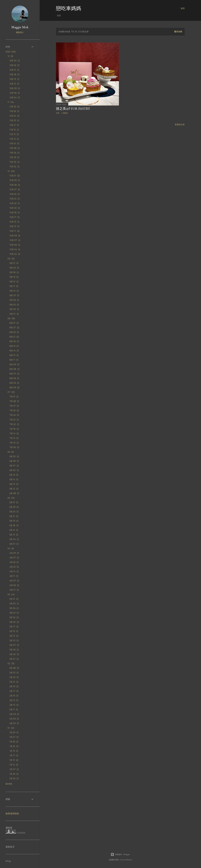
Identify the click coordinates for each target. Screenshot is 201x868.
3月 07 (14, 645)
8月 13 (14, 355)
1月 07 (14, 769)
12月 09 (15, 88)
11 (11, 102)
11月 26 (14, 111)
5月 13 (14, 535)
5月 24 (14, 512)
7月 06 (14, 447)
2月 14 (14, 705)
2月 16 (14, 696)
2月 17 (14, 691)
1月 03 (14, 779)
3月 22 (14, 617)
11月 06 (14, 153)
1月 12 (14, 765)
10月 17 (15, 217)
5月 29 (14, 507)
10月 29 (15, 180)
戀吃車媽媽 (69, 8)
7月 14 (14, 434)
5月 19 (14, 521)
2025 (11, 52)
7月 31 (14, 397)
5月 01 (14, 544)
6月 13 (14, 484)
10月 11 (14, 231)
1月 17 (14, 755)
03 (11, 595)
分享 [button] (58, 113)
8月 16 (14, 346)
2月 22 (14, 677)
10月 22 (15, 203)
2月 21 (14, 682)
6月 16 (14, 475)
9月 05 (14, 305)
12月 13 (14, 79)
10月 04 (15, 249)
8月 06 (14, 378)
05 (11, 498)
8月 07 (14, 374)
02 (11, 664)
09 (11, 259)
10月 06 (15, 245)
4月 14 (14, 571)
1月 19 (14, 751)
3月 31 (14, 599)
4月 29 (14, 553)
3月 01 (14, 659)
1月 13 (14, 760)
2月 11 (14, 710)
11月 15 (14, 134)
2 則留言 (65, 113)
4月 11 (14, 576)
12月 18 (14, 74)
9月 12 (14, 282)
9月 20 (14, 268)
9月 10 (14, 291)
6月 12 (14, 489)
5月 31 (14, 502)
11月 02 (14, 167)
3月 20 (14, 622)
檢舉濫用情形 (12, 814)
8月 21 (14, 337)
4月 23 (14, 567)
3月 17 (14, 627)
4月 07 (14, 581)
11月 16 (14, 130)
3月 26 (14, 608)
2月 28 (14, 668)
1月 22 (14, 746)
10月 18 (15, 213)
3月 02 (14, 654)
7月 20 (14, 424)
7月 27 (14, 406)
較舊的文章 (180, 125)
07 (11, 392)
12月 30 (15, 61)
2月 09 (14, 714)
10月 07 (15, 240)
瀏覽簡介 (20, 32)
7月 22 (14, 420)
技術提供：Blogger (120, 854)
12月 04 (15, 98)
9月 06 (14, 300)
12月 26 (14, 65)
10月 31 (15, 176)
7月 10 (14, 443)
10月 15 (14, 222)
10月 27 (15, 190)
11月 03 (14, 162)
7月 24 (14, 415)
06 (11, 452)
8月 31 (14, 323)
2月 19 (14, 686)
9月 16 (14, 277)
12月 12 (14, 84)
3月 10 (14, 640)
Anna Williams (126, 860)
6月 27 (14, 466)
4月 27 (14, 558)
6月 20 (14, 470)
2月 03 (14, 723)
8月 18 (14, 341)
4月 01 (14, 590)
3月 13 (14, 636)
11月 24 (14, 116)
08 (11, 318)
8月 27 (14, 328)
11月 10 (14, 144)
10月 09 (15, 236)
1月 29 (14, 732)
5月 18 (14, 525)
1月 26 (14, 742)
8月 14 (14, 351)
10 (11, 171)
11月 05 (14, 157)
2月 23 (14, 673)
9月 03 (14, 309)
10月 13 (14, 226)
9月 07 (14, 295)
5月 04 (14, 539)
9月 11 (14, 286)
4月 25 (14, 562)
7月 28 (14, 401)
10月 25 (15, 194)
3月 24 (14, 613)
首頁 (59, 16)
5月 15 (14, 530)
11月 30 (14, 107)
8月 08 (14, 369)
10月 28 (15, 185)
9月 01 (14, 314)
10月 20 (15, 208)
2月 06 (14, 719)
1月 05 (14, 774)
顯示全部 (178, 32)
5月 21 (14, 516)
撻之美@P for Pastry (73, 109)
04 (11, 549)
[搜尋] (183, 8)
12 (10, 56)
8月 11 (14, 360)
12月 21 (14, 70)
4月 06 (14, 585)
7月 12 (14, 438)
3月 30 (14, 604)
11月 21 (14, 125)
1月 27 (14, 737)
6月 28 (14, 461)
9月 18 (14, 272)
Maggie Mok (20, 27)
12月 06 (15, 93)
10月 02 (15, 254)
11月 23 (14, 120)
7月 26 (14, 410)
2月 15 (14, 700)
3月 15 (14, 631)
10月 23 (15, 199)
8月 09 (14, 364)
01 (11, 728)
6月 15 (14, 479)
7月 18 (14, 429)
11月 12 (14, 139)
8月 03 (14, 388)
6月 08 (14, 493)
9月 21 (14, 263)
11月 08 (15, 148)
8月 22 (14, 332)
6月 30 (14, 456)
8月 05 (14, 383)
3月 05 (14, 650)
